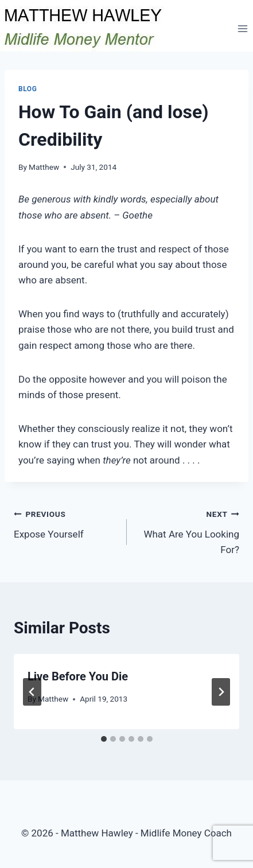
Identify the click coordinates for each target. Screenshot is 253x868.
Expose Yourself (65, 523)
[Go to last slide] (32, 692)
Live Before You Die (78, 676)
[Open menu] (242, 28)
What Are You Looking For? (188, 531)
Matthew (44, 167)
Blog (28, 89)
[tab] (104, 739)
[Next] (221, 692)
